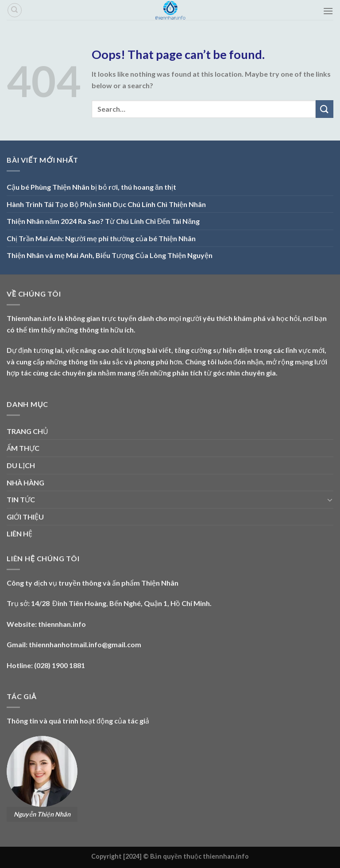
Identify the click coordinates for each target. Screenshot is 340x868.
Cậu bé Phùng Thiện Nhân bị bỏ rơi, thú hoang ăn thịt (91, 187)
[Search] (15, 10)
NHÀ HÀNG (25, 483)
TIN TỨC (21, 499)
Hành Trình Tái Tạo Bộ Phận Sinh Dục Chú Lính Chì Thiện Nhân (106, 204)
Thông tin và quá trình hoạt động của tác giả (78, 721)
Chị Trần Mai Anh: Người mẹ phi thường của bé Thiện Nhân (101, 238)
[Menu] (328, 11)
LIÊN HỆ (19, 534)
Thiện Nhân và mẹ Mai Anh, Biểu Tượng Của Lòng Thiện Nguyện (110, 255)
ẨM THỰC (23, 448)
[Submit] (325, 109)
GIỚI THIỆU (25, 517)
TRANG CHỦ (27, 431)
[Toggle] (330, 500)
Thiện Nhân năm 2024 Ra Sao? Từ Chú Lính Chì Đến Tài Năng (103, 221)
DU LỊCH (21, 465)
